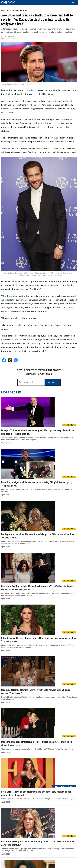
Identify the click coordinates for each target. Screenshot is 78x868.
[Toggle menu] (74, 2)
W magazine (40, 343)
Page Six (18, 101)
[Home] (8, 2)
